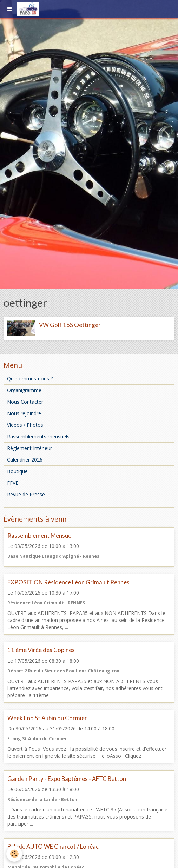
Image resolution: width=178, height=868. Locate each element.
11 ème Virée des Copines (41, 650)
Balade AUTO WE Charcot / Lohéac (53, 846)
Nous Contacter (25, 402)
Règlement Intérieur (29, 448)
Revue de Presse (26, 494)
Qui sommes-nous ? (30, 379)
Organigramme (24, 390)
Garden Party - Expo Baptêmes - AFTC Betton (67, 779)
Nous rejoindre (24, 413)
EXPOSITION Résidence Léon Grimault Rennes (68, 582)
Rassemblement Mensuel (40, 535)
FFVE (13, 483)
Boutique (17, 471)
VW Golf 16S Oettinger (70, 325)
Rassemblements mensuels (38, 436)
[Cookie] (14, 854)
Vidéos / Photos (25, 425)
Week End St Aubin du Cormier (47, 718)
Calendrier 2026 (25, 460)
